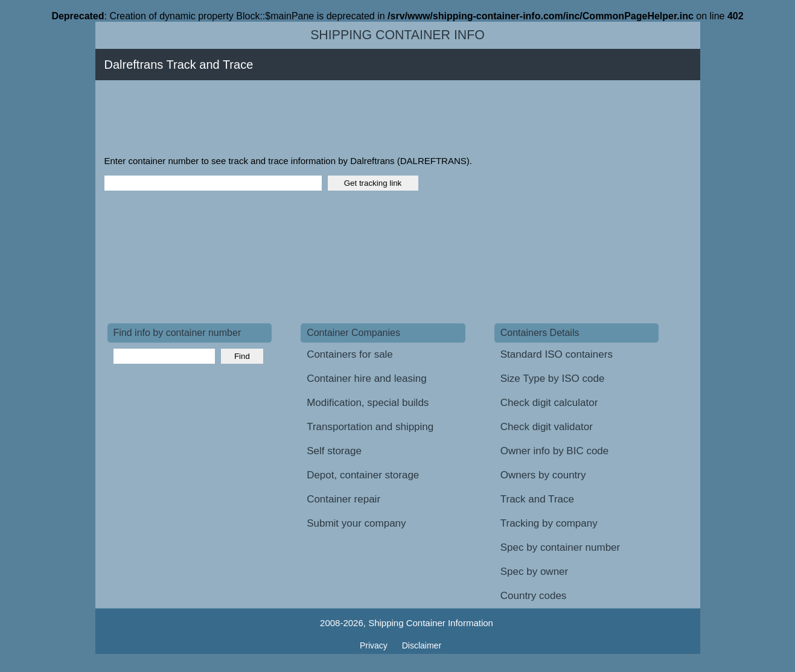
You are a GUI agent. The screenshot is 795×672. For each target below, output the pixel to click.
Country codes (534, 596)
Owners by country (543, 475)
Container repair (343, 499)
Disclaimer (422, 645)
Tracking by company (549, 523)
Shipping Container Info (397, 35)
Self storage (334, 451)
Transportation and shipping (370, 427)
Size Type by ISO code (553, 379)
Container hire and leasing (366, 379)
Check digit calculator (549, 403)
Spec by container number (560, 547)
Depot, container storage (363, 475)
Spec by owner (534, 572)
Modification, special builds (368, 403)
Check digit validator (547, 427)
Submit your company (356, 523)
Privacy (375, 645)
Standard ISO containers (557, 354)
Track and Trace (537, 499)
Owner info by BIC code (555, 451)
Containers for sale (350, 354)
